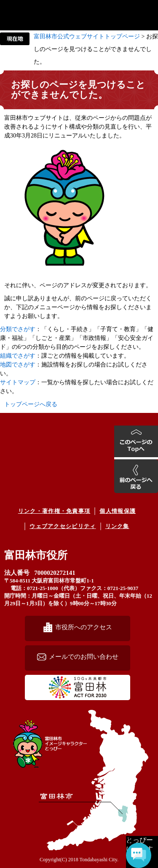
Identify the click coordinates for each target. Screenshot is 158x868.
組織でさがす (18, 356)
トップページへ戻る (31, 404)
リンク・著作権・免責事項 (54, 511)
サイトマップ (18, 382)
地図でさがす (18, 365)
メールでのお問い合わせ (84, 656)
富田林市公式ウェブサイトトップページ (87, 36)
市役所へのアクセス (84, 627)
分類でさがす (18, 329)
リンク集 (117, 526)
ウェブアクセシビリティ (63, 526)
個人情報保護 (118, 511)
